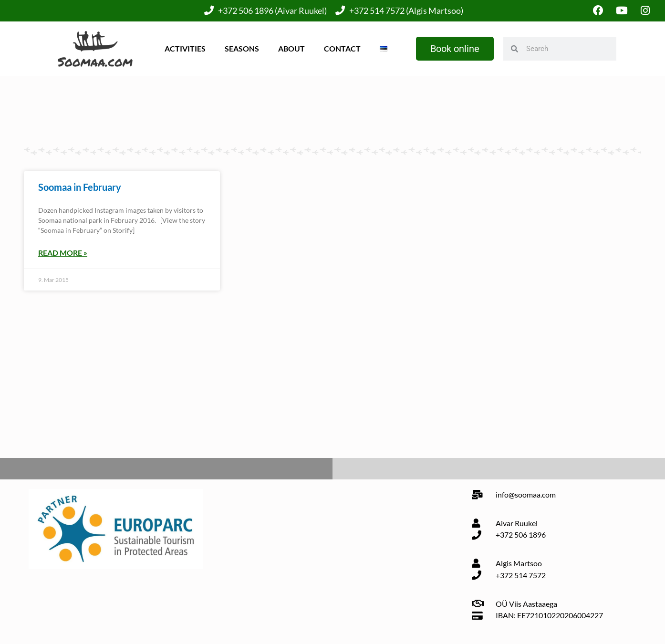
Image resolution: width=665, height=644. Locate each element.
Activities (185, 48)
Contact (342, 48)
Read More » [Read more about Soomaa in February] (63, 253)
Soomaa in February (80, 187)
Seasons (242, 48)
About (291, 48)
